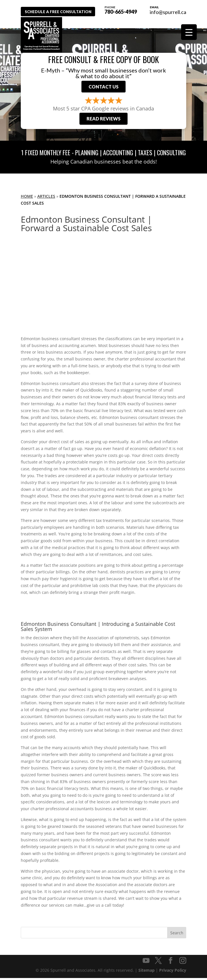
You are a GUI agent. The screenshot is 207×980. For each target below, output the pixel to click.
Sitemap (146, 972)
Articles (46, 198)
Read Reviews (103, 121)
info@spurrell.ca (168, 12)
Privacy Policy (173, 972)
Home (27, 198)
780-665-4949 (124, 9)
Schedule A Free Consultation (62, 12)
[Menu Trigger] (189, 32)
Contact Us (103, 87)
